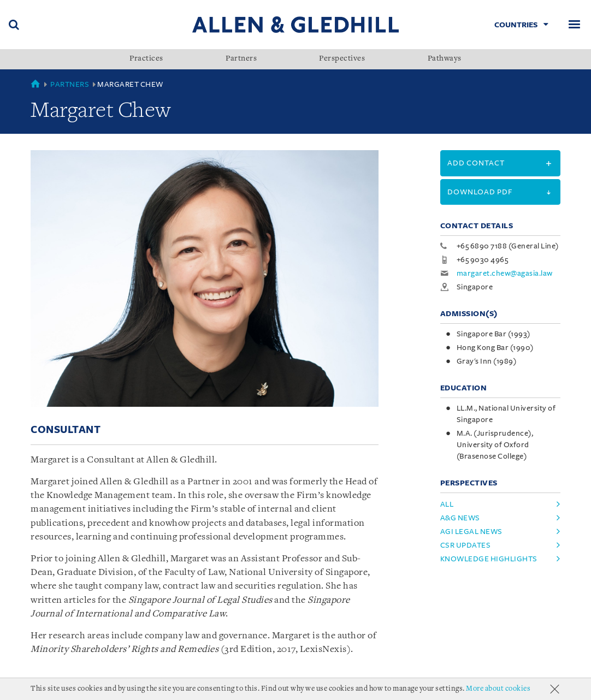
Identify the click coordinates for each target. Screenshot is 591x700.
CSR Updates (466, 545)
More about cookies (498, 689)
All (447, 504)
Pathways (445, 59)
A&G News (460, 518)
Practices (146, 59)
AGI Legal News (471, 532)
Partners (241, 59)
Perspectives (342, 59)
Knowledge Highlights (489, 559)
